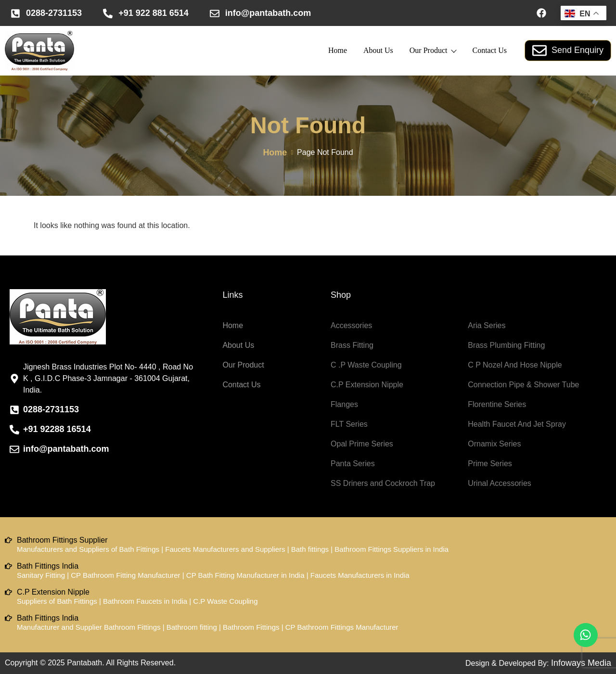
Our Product (433, 50)
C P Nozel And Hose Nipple (515, 365)
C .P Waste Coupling (366, 365)
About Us (378, 50)
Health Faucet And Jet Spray (517, 424)
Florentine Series (497, 404)
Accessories (351, 325)
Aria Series (487, 325)
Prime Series (490, 464)
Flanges (344, 404)
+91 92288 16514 (57, 429)
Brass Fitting (352, 345)
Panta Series (353, 464)
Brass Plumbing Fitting (506, 345)
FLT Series (349, 424)
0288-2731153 (54, 13)
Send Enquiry (568, 51)
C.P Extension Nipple (367, 385)
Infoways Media (581, 663)
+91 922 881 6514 (154, 13)
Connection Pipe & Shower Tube (523, 385)
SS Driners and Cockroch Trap (383, 483)
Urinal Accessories (500, 483)
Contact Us (489, 50)
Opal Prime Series (362, 444)
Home (338, 50)
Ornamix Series (494, 444)
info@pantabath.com (268, 13)
